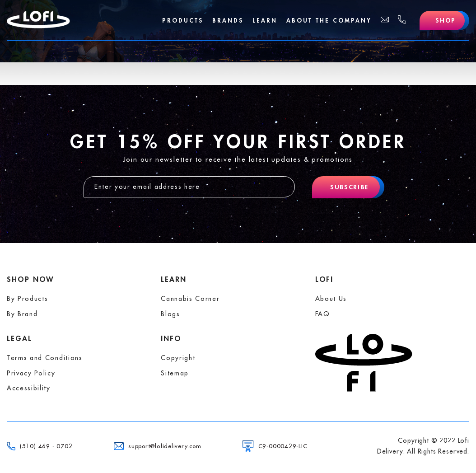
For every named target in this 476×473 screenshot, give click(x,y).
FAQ (323, 314)
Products (183, 21)
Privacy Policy (31, 373)
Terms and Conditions (45, 358)
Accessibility (29, 388)
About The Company (329, 21)
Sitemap (175, 373)
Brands (228, 21)
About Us (331, 299)
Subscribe (349, 187)
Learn (265, 21)
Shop (446, 20)
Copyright (178, 358)
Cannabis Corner (190, 299)
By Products (27, 299)
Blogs (170, 314)
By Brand (22, 314)
